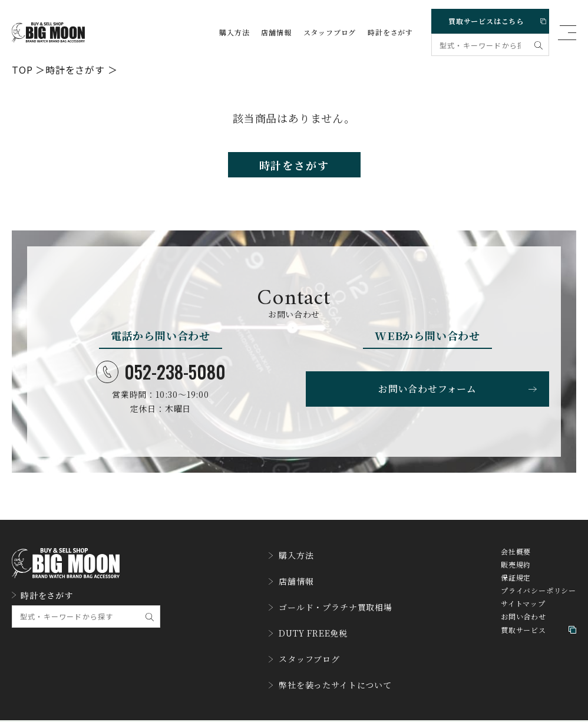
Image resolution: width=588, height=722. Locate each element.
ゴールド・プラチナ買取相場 (330, 605)
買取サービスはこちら (494, 19)
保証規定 (516, 588)
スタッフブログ (330, 32)
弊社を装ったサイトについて (330, 669)
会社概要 (516, 562)
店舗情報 (276, 32)
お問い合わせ (523, 627)
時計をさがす (390, 32)
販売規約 (516, 575)
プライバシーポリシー (539, 601)
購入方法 (234, 32)
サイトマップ (523, 614)
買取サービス (539, 640)
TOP (22, 69)
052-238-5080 (161, 379)
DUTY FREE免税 (305, 627)
